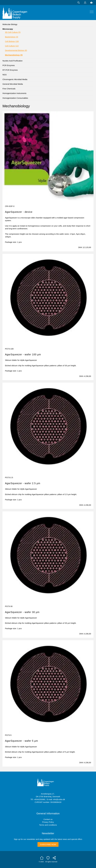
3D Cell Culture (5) (13, 32)
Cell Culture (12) (12, 46)
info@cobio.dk (59, 799)
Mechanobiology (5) (14, 55)
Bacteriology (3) (12, 37)
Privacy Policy (48, 822)
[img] (92, 12)
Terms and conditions (48, 825)
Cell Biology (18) (12, 41)
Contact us (48, 819)
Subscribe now (48, 844)
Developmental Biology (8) (16, 50)
